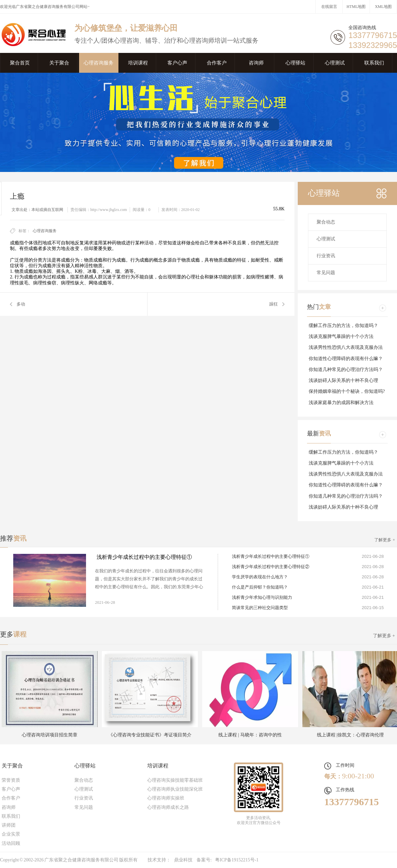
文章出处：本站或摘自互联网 (37, 210)
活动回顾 (11, 843)
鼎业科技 (183, 860)
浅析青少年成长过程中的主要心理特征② (271, 567)
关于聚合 (59, 63)
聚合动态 (326, 222)
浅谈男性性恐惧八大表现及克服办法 (346, 347)
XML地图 (383, 7)
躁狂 (274, 304)
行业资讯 (326, 256)
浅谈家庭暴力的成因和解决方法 (341, 403)
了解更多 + (385, 540)
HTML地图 (356, 7)
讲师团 (9, 825)
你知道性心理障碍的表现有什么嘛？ (346, 359)
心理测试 (335, 63)
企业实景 (11, 834)
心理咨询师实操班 (166, 798)
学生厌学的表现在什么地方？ (260, 577)
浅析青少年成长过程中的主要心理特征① (144, 557)
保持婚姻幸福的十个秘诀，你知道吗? (347, 391)
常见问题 (326, 273)
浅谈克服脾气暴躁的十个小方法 (341, 336)
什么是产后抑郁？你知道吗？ (260, 587)
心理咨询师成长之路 (168, 807)
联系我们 (374, 63)
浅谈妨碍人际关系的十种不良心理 (343, 380)
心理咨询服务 (99, 63)
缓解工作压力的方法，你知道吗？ (343, 326)
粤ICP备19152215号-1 (237, 860)
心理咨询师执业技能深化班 (175, 789)
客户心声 (177, 63)
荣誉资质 (11, 780)
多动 (21, 304)
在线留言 (329, 7)
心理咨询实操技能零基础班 (175, 780)
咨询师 (256, 63)
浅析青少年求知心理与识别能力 (262, 597)
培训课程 (138, 63)
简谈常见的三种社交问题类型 (260, 608)
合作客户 (217, 63)
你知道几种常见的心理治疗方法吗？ (346, 370)
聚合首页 (20, 63)
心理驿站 (295, 63)
